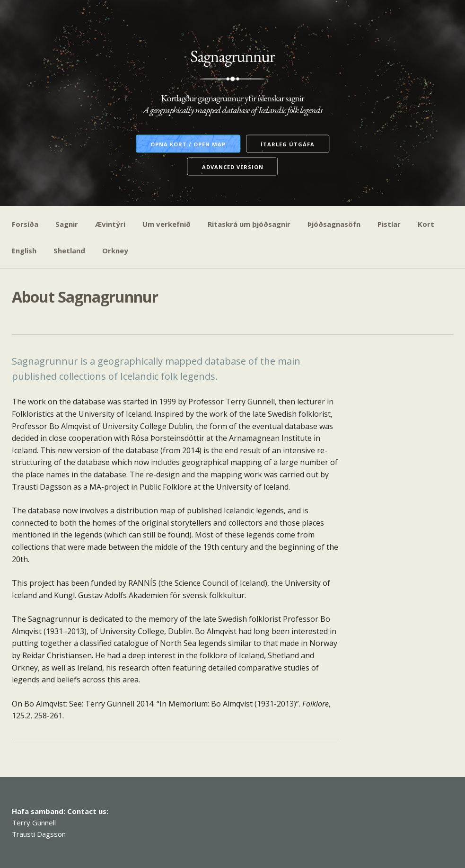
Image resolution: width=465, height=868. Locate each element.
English (24, 251)
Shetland (69, 251)
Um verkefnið (167, 224)
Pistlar (389, 224)
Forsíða (25, 224)
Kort (426, 224)
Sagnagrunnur (232, 56)
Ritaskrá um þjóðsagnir (249, 224)
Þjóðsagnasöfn (334, 224)
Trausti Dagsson (39, 834)
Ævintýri (110, 224)
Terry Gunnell (34, 823)
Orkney (115, 251)
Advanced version (233, 167)
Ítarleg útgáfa (288, 144)
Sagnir (67, 224)
